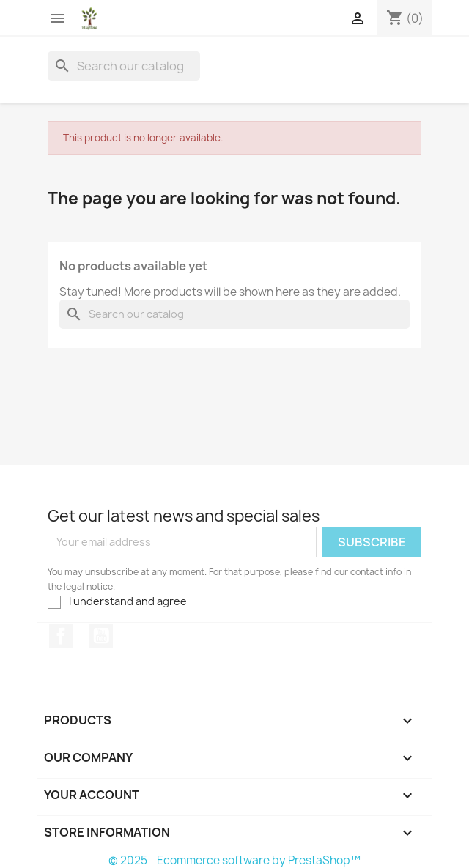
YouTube (101, 636)
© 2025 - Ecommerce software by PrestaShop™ (234, 860)
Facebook (61, 636)
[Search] (124, 66)
